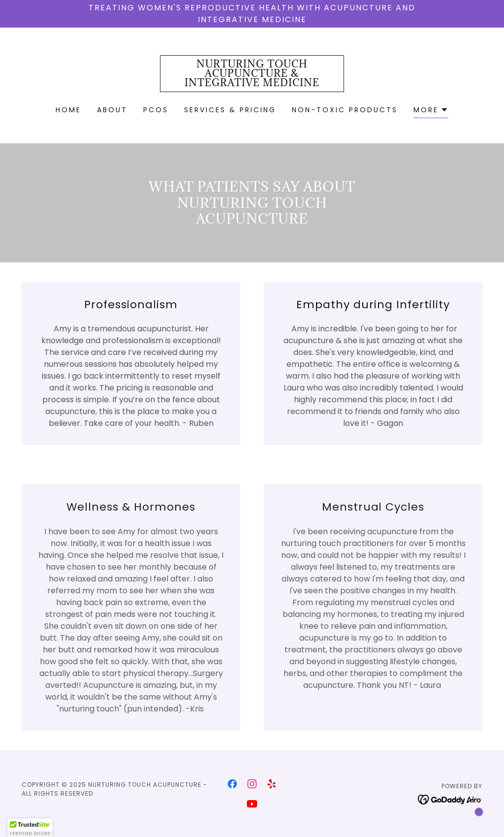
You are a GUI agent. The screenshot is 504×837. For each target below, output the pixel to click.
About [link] (112, 110)
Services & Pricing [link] (230, 110)
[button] (431, 111)
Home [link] (68, 110)
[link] (252, 83)
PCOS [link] (156, 110)
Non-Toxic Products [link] (345, 110)
